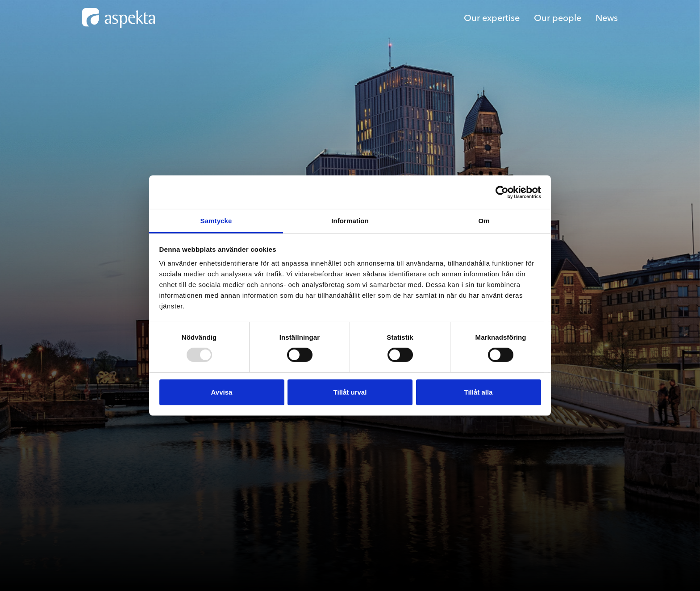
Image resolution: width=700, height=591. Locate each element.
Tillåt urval (350, 392)
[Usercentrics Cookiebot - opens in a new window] (502, 192)
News (607, 18)
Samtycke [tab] (216, 221)
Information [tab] (350, 221)
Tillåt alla (479, 392)
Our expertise (492, 18)
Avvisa (222, 392)
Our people (558, 18)
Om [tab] (484, 221)
